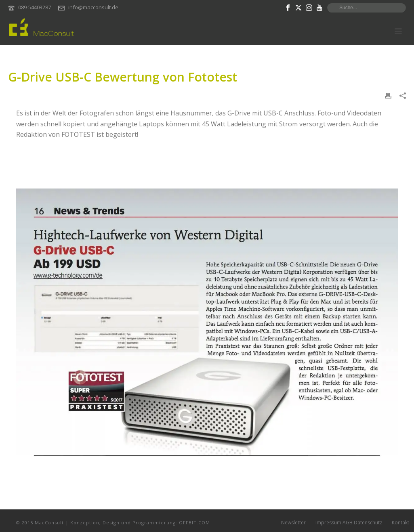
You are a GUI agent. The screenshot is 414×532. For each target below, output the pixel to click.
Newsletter (293, 523)
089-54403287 (35, 7)
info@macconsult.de (93, 7)
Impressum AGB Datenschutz (349, 523)
